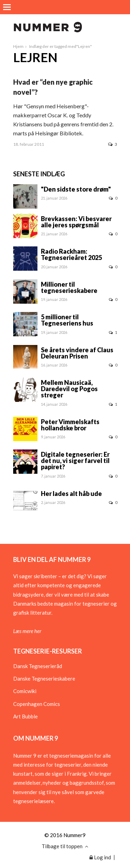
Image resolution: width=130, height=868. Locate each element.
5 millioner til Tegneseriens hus (67, 320)
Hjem (18, 46)
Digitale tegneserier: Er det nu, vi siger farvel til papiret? (75, 461)
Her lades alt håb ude (71, 494)
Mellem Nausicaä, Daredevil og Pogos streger (69, 389)
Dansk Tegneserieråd (38, 666)
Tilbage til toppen (65, 846)
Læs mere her (27, 631)
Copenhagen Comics (37, 704)
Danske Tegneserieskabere (44, 679)
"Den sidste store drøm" (76, 189)
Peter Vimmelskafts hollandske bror (70, 425)
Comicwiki (25, 691)
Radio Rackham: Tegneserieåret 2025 (71, 254)
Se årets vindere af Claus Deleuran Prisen (77, 353)
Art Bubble (25, 716)
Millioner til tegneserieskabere (69, 287)
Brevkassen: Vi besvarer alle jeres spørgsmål (76, 222)
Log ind (100, 857)
